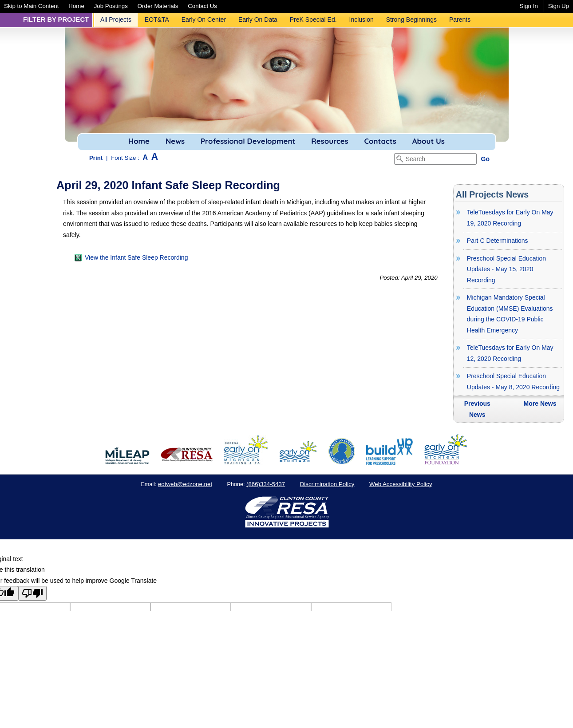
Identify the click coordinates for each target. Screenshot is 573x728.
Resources (330, 141)
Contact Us (202, 6)
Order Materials (158, 6)
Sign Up (559, 6)
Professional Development (248, 141)
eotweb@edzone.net (185, 484)
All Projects (116, 20)
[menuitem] (31, 6)
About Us (429, 141)
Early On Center (204, 20)
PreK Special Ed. (313, 20)
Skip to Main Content (31, 6)
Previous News (477, 409)
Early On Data (258, 20)
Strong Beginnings (411, 20)
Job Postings (111, 6)
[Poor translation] (32, 593)
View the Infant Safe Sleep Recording (131, 258)
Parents (460, 20)
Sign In (528, 6)
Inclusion (362, 20)
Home (76, 6)
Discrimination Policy (327, 484)
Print (96, 158)
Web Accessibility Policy (401, 484)
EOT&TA (157, 20)
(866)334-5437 (266, 484)
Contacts (380, 141)
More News (540, 404)
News (175, 141)
